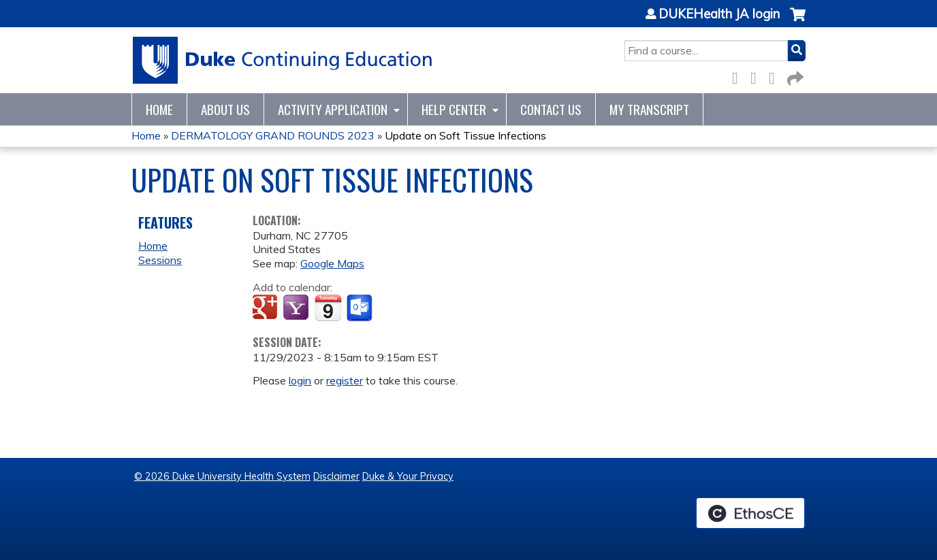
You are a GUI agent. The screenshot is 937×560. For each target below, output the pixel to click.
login (300, 380)
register (345, 380)
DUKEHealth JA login (719, 14)
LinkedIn (776, 76)
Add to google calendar (267, 308)
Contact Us (551, 109)
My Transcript (649, 109)
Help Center (454, 109)
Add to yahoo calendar (297, 308)
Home (159, 109)
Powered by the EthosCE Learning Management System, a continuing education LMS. (750, 513)
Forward (794, 76)
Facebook (739, 76)
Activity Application (333, 109)
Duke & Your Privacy (408, 476)
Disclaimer (336, 476)
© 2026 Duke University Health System (222, 476)
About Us (225, 109)
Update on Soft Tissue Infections (465, 135)
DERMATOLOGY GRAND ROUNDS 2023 (273, 135)
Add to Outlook (361, 308)
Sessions (160, 260)
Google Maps (332, 263)
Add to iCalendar (328, 308)
